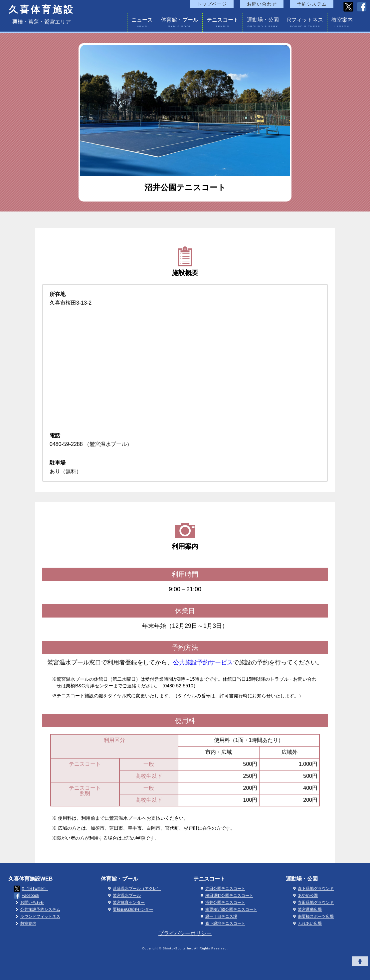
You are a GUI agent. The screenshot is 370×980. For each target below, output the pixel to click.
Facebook (26, 896)
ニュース (142, 23)
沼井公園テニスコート (222, 903)
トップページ (212, 4)
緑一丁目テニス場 (218, 916)
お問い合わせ (262, 4)
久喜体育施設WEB (30, 879)
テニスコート (223, 23)
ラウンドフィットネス (37, 916)
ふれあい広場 (306, 923)
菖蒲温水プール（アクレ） (133, 889)
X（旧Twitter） (31, 889)
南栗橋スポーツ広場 (312, 916)
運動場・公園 (263, 23)
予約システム (312, 4)
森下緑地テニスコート (222, 923)
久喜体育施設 (42, 10)
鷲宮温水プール (123, 896)
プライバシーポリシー (185, 933)
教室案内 (342, 23)
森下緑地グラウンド (312, 889)
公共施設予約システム (37, 910)
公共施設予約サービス (203, 662)
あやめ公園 (304, 896)
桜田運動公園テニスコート (226, 896)
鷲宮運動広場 (306, 910)
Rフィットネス (305, 23)
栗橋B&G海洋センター (130, 910)
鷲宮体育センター (125, 903)
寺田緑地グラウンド (312, 903)
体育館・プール (180, 23)
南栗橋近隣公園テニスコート (228, 910)
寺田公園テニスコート (222, 889)
